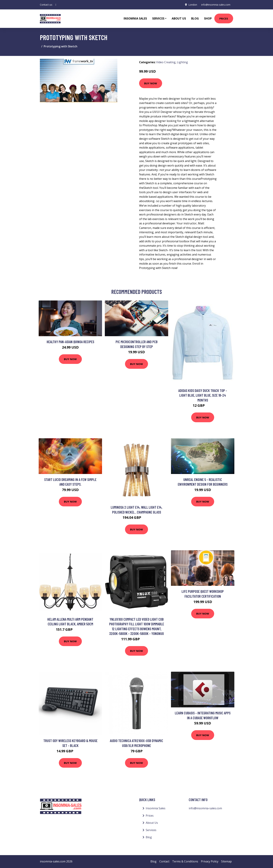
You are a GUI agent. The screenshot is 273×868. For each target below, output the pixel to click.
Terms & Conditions (185, 861)
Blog (195, 18)
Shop (208, 18)
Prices (224, 18)
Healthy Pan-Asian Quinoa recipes (70, 342)
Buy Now (151, 83)
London (193, 5)
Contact (164, 861)
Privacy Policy (210, 861)
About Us (179, 18)
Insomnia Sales (135, 18)
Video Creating (166, 62)
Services (151, 830)
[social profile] (56, 5)
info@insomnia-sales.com (216, 5)
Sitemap (226, 861)
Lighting (182, 62)
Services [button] (158, 18)
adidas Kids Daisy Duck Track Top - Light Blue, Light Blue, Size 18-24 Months (203, 395)
